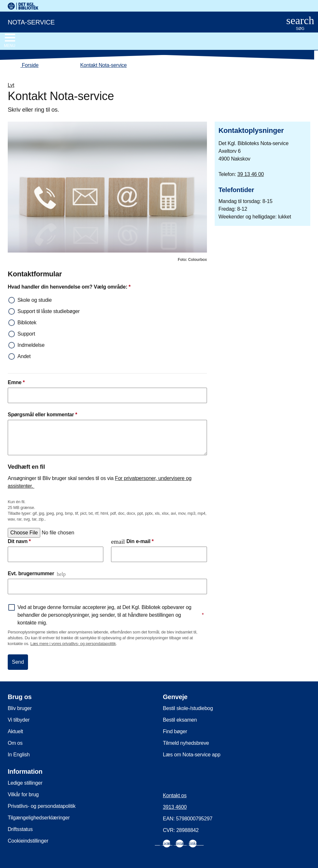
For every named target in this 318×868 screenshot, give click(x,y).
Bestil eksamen (180, 720)
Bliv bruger (20, 708)
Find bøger (175, 731)
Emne (16, 383)
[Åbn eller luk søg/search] (300, 24)
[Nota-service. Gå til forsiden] (139, 22)
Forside (23, 65)
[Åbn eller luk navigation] (9, 41)
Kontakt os (175, 795)
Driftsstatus (20, 829)
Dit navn (19, 541)
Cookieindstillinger (28, 841)
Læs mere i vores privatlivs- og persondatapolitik (73, 644)
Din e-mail (132, 541)
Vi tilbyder (19, 720)
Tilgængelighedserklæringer (39, 818)
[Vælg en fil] (56, 533)
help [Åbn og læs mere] (61, 574)
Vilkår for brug (23, 794)
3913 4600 (175, 807)
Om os (15, 743)
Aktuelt (15, 731)
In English (19, 755)
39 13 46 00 (250, 174)
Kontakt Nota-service (103, 65)
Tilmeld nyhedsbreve (186, 743)
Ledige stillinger (25, 783)
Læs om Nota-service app (192, 755)
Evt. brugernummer (31, 573)
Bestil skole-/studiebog (188, 708)
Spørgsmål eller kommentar (42, 415)
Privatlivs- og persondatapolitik (42, 806)
